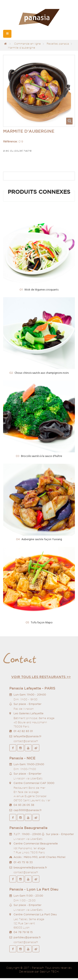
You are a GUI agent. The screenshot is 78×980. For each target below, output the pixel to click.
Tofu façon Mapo (39, 623)
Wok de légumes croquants (39, 290)
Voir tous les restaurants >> (41, 677)
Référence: (10, 142)
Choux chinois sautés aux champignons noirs (39, 373)
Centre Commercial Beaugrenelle (36, 844)
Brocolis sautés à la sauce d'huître (39, 456)
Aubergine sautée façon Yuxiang (39, 539)
